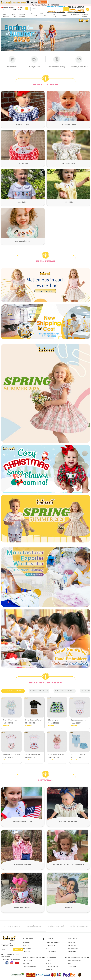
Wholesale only (23, 907)
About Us (26, 951)
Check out (71, 942)
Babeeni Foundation (34, 957)
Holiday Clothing (23, 15)
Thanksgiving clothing (65, 691)
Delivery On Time (34, 62)
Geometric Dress (68, 822)
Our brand (51, 957)
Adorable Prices (12, 62)
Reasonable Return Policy (57, 62)
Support (50, 939)
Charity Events (28, 961)
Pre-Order (14, 15)
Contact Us (27, 948)
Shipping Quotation (53, 942)
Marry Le (49, 970)
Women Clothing (53, 15)
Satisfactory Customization (57, 926)
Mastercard (72, 967)
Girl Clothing (34, 15)
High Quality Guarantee (34, 926)
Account (72, 939)
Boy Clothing (43, 15)
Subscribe (18, 950)
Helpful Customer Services (79, 926)
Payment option (51, 951)
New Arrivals (6, 15)
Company (28, 939)
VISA (69, 964)
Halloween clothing (39, 691)
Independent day (23, 822)
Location (26, 945)
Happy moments (23, 864)
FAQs (47, 948)
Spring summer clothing (13, 691)
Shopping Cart (73, 948)
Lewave (48, 964)
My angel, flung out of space (68, 864)
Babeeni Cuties (85, 15)
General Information (30, 967)
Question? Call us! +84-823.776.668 (45, 5)
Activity (26, 964)
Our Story (27, 942)
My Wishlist (72, 945)
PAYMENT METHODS (77, 957)
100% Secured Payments (12, 926)
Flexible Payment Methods (79, 62)
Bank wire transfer (74, 961)
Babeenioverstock (52, 967)
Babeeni (48, 961)
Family (68, 907)
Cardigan (64, 15)
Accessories (75, 15)
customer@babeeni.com (11, 959)
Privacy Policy (51, 945)
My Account (72, 951)
